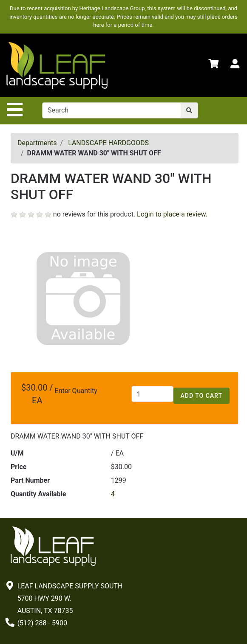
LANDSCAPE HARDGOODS (108, 143)
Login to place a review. (172, 214)
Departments (37, 143)
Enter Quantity (76, 391)
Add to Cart (202, 396)
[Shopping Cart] (213, 65)
